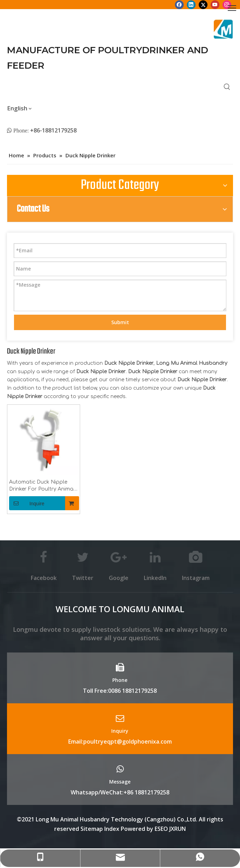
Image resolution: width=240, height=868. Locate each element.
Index (112, 829)
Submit (120, 322)
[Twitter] (203, 5)
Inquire (27, 503)
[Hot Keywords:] (227, 87)
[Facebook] (179, 5)
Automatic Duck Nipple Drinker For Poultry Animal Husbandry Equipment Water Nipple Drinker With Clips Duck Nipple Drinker (42, 486)
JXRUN (178, 829)
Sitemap (92, 829)
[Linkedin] (191, 5)
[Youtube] (215, 5)
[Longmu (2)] (223, 29)
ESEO (161, 829)
